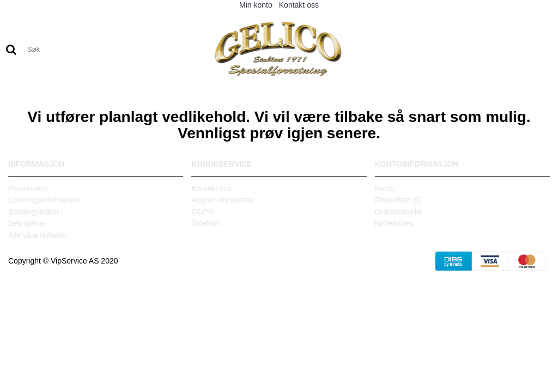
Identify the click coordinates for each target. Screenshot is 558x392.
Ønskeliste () (398, 200)
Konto (385, 188)
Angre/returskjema (222, 200)
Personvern (28, 188)
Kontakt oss (211, 188)
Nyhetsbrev (394, 223)
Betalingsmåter (34, 212)
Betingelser (27, 223)
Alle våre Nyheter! (38, 235)
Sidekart (205, 223)
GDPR (202, 212)
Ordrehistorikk (399, 212)
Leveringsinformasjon (44, 200)
